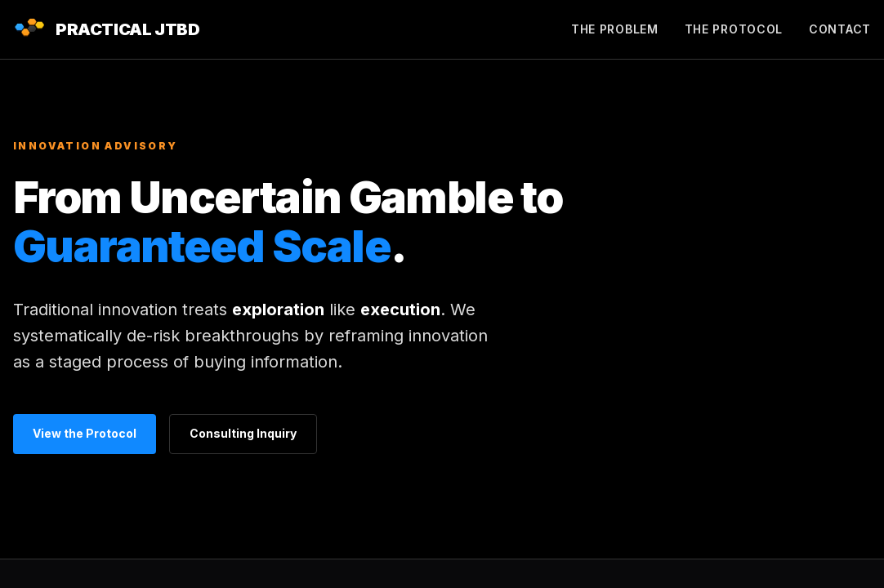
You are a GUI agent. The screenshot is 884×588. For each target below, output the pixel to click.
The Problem (615, 29)
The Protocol (734, 29)
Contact (840, 29)
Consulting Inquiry (243, 433)
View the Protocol (85, 433)
